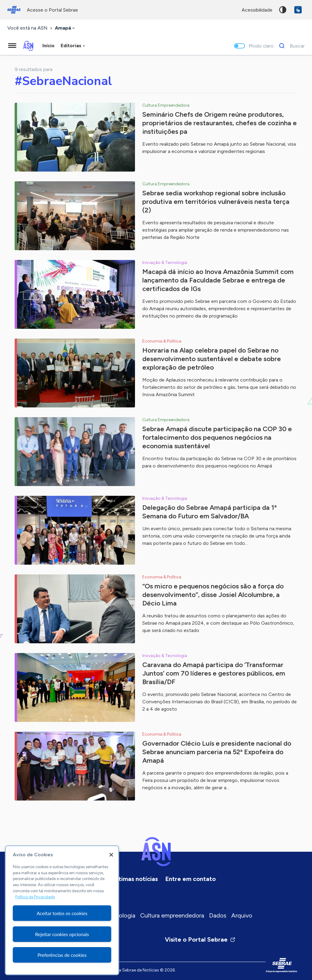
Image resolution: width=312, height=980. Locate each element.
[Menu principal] (12, 46)
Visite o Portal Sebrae (200, 939)
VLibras (298, 10)
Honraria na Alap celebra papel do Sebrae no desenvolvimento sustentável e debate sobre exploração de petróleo (212, 359)
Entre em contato (190, 879)
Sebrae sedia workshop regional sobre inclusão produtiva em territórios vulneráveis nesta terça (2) (216, 202)
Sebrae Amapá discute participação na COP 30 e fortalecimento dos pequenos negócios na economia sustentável (217, 437)
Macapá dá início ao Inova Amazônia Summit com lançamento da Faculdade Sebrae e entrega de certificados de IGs (218, 280)
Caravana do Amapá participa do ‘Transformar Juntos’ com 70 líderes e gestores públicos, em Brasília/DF (214, 673)
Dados (218, 915)
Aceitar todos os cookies (62, 913)
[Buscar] (290, 46)
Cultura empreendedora (172, 915)
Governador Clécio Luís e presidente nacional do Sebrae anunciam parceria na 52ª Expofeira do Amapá (217, 752)
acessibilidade (257, 10)
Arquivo (242, 915)
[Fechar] (111, 855)
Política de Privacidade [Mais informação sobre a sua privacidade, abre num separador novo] (35, 897)
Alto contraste (283, 10)
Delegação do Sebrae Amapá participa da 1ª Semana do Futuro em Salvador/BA (209, 512)
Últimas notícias (135, 879)
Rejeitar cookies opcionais (62, 934)
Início (48, 46)
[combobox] (65, 28)
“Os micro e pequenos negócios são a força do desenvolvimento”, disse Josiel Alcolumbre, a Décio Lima (213, 595)
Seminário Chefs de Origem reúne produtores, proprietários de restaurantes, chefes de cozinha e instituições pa (220, 123)
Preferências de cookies (62, 955)
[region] (62, 910)
